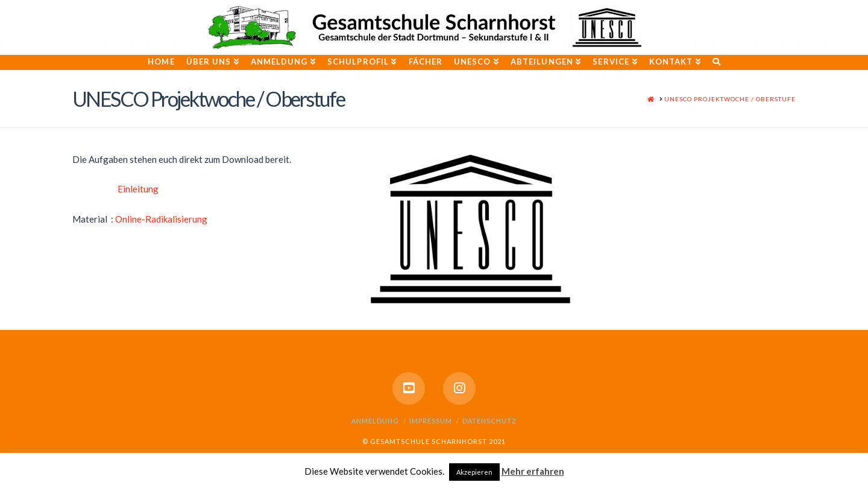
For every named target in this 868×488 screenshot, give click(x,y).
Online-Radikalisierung (161, 219)
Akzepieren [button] (474, 472)
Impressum (431, 421)
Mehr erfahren (533, 471)
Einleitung (138, 189)
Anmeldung (375, 421)
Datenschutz (489, 421)
